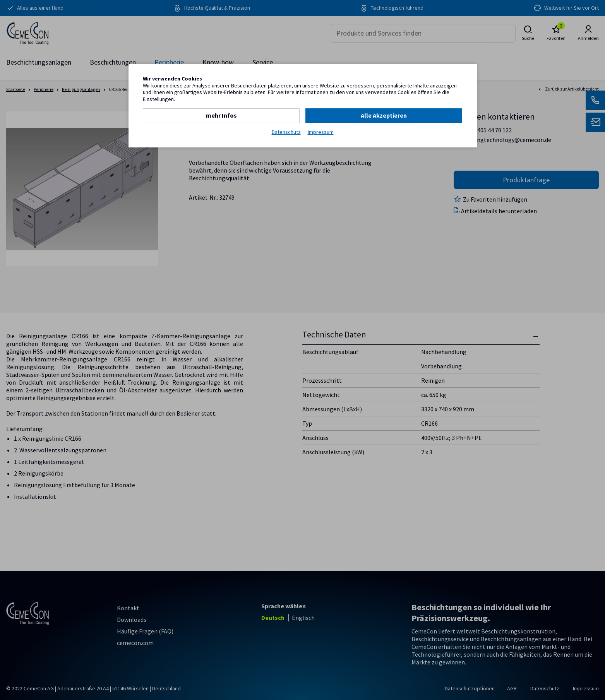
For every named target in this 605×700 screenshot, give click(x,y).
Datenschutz (286, 132)
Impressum (321, 132)
